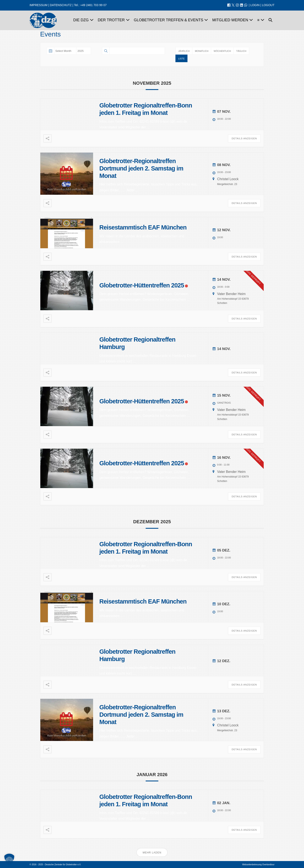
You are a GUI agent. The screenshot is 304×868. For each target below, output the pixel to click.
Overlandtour (268, 865)
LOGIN (255, 5)
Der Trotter (114, 20)
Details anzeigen (244, 138)
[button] (270, 20)
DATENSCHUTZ (61, 5)
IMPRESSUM (39, 5)
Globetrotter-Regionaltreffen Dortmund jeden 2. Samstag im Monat (141, 168)
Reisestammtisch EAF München (143, 227)
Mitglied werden (233, 20)
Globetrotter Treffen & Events (171, 20)
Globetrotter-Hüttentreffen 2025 (142, 285)
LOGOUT (268, 5)
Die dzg (83, 20)
